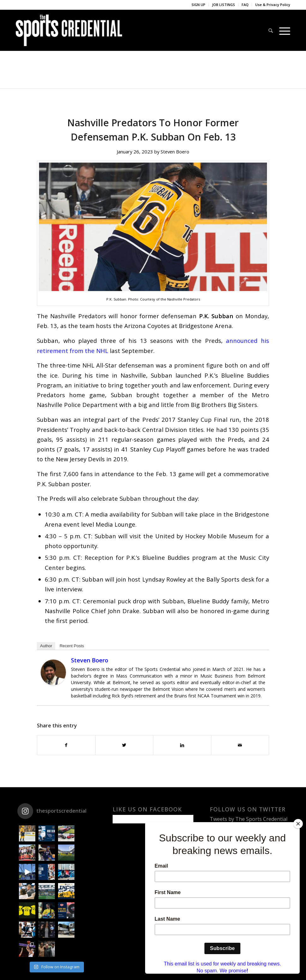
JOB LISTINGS (224, 5)
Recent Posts (72, 646)
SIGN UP (198, 5)
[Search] (271, 30)
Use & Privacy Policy (273, 5)
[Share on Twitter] (124, 745)
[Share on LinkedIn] (182, 745)
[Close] (298, 824)
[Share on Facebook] (66, 745)
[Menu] (283, 30)
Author (46, 646)
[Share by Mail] (240, 745)
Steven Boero (175, 152)
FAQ (245, 5)
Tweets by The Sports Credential (249, 819)
